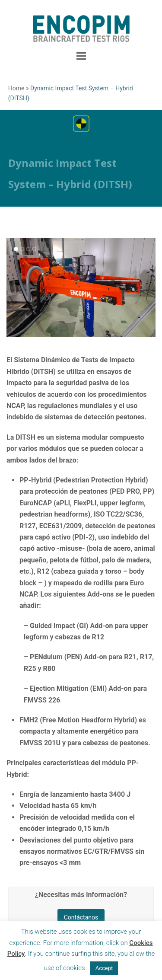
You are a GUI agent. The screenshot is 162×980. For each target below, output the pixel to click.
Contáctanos (81, 917)
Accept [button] (104, 968)
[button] (81, 56)
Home (16, 88)
